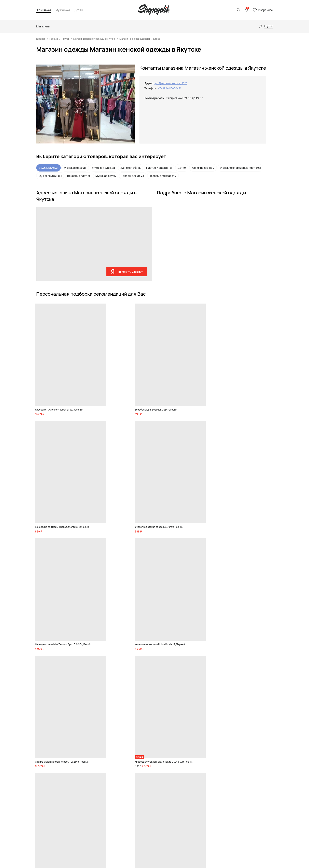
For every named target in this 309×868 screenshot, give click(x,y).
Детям (79, 10)
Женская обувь (131, 168)
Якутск (66, 39)
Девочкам (151, 759)
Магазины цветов (189, 810)
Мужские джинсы (50, 176)
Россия (54, 39)
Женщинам (44, 10)
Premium (85, 780)
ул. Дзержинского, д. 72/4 (171, 83)
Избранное (266, 10)
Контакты (235, 758)
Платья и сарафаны (159, 168)
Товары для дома (133, 176)
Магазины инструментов (194, 800)
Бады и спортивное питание (87, 809)
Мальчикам (152, 764)
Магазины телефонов (192, 794)
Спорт (83, 785)
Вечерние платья (79, 176)
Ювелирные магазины (192, 805)
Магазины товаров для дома (196, 780)
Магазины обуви (189, 764)
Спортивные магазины (193, 775)
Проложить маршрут (130, 272)
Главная (41, 39)
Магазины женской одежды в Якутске (94, 39)
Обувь (83, 759)
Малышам (151, 770)
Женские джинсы (203, 168)
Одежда (84, 770)
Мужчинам (63, 10)
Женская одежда (75, 168)
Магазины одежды (190, 759)
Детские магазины (190, 770)
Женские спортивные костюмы (240, 168)
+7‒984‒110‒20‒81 (170, 88)
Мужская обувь (106, 176)
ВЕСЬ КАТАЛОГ (48, 168)
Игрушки (151, 775)
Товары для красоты (163, 176)
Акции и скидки (89, 828)
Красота (84, 790)
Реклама (235, 753)
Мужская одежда (103, 168)
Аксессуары (87, 775)
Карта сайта (44, 790)
